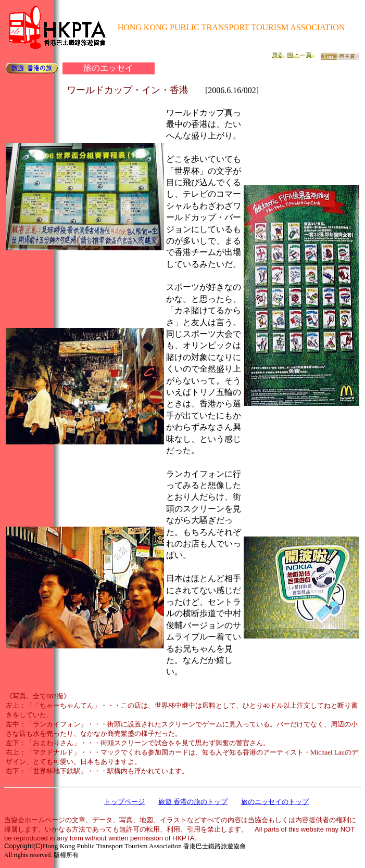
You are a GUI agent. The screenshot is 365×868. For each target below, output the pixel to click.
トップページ (124, 802)
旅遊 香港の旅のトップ (193, 802)
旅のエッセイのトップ (275, 802)
